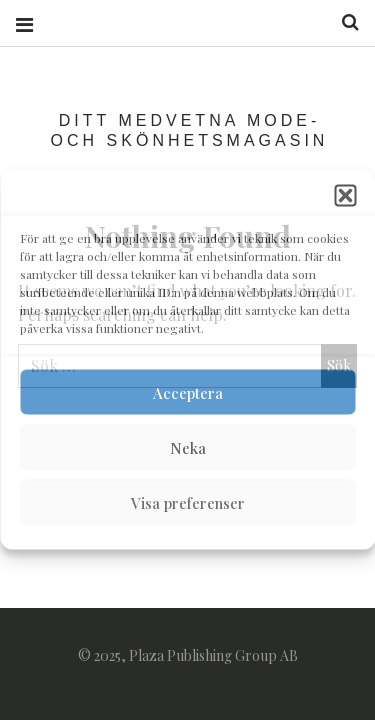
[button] (345, 196)
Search (343, 22)
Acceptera (188, 392)
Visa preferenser (188, 502)
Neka (188, 447)
